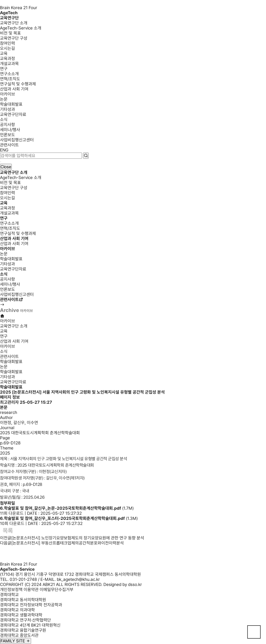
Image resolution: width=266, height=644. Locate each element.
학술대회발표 (11, 105)
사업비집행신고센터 (17, 141)
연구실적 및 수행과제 (18, 85)
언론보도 (8, 136)
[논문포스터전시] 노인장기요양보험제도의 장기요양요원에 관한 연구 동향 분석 (78, 538)
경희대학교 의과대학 (17, 610)
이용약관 (31, 590)
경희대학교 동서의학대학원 (23, 600)
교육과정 (8, 59)
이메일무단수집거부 (57, 590)
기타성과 (8, 110)
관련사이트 (9, 146)
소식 (4, 120)
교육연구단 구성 (14, 39)
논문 (4, 100)
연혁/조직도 (10, 80)
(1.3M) (69, 518)
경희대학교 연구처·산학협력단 (25, 620)
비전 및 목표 (10, 34)
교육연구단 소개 (14, 24)
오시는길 (8, 49)
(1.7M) (67, 508)
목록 (8, 531)
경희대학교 (9, 595)
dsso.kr (135, 584)
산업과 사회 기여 (14, 90)
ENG (4, 151)
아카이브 (8, 95)
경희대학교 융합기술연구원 (23, 630)
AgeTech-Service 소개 (21, 29)
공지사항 (8, 125)
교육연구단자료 (13, 115)
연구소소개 (9, 75)
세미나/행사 (10, 130)
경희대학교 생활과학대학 (21, 615)
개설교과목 (9, 64)
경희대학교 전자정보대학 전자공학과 (31, 605)
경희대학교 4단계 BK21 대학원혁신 (30, 625)
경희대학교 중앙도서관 (19, 635)
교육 (4, 54)
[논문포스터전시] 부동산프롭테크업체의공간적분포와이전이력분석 (68, 543)
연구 (4, 69)
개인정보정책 (11, 590)
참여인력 (8, 44)
